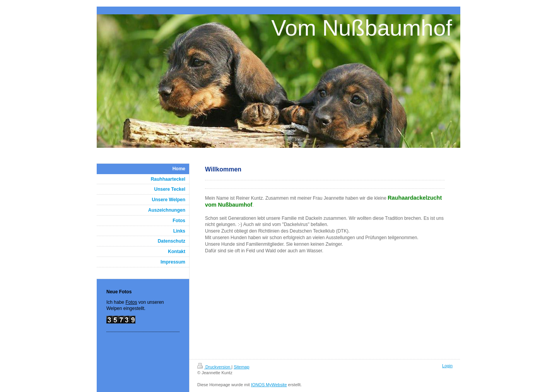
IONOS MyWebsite (269, 385)
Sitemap (241, 367)
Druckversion (214, 367)
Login (447, 366)
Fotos (131, 302)
